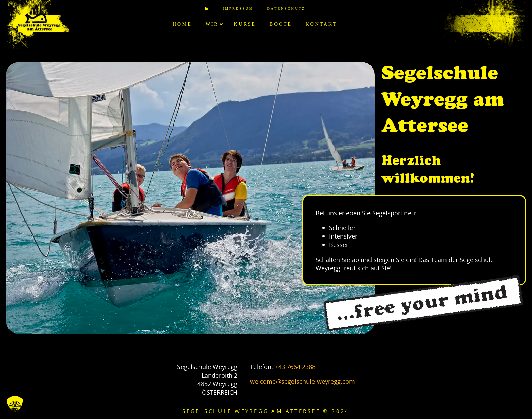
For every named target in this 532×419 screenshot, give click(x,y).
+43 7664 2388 (295, 367)
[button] (15, 404)
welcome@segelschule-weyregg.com (302, 381)
